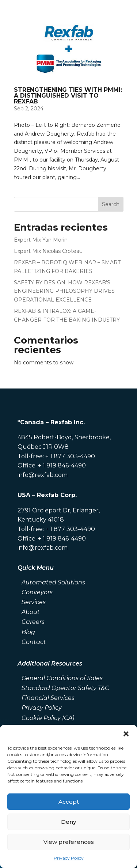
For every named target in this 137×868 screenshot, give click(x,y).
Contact (34, 642)
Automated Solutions (53, 582)
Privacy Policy (69, 858)
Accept (69, 802)
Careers (33, 622)
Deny (68, 822)
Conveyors (37, 592)
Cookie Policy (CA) (48, 718)
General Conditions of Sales (62, 678)
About (31, 612)
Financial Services (48, 698)
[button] (126, 734)
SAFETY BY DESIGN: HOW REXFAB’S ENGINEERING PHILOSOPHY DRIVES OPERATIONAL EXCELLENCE (64, 291)
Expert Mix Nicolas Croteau (48, 251)
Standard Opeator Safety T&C (65, 688)
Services (34, 602)
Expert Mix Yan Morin (41, 240)
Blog (28, 632)
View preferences (69, 842)
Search (111, 204)
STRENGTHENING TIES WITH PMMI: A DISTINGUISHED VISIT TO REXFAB (68, 96)
